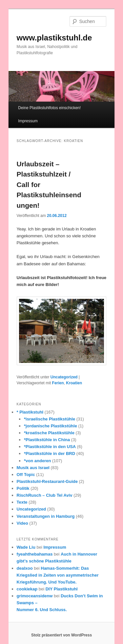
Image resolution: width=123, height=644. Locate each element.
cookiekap (27, 589)
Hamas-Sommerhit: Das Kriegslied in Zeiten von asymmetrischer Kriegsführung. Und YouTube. (58, 575)
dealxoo (25, 568)
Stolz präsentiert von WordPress (61, 635)
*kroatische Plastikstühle (49, 433)
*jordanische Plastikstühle (51, 426)
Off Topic (26, 475)
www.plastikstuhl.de (54, 38)
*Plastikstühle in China (47, 440)
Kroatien (74, 383)
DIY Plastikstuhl (62, 589)
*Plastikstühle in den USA (50, 447)
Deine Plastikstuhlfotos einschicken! (49, 108)
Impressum (28, 121)
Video (22, 523)
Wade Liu (26, 547)
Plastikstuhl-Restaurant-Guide (47, 481)
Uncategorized (64, 377)
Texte (22, 502)
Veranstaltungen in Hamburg (46, 516)
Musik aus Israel (33, 468)
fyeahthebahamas (35, 554)
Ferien (58, 383)
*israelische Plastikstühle (50, 419)
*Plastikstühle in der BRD (50, 453)
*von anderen (37, 461)
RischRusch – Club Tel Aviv (45, 495)
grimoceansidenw (35, 596)
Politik (23, 488)
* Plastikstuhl (30, 412)
